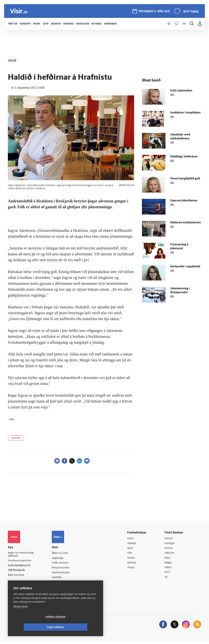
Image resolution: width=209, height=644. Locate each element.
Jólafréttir (16, 438)
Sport (133, 549)
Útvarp (134, 569)
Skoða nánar (21, 617)
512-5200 (67, 553)
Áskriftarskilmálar (66, 573)
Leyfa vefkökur (79, 627)
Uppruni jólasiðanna (184, 201)
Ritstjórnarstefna (65, 568)
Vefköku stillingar (32, 627)
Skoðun (134, 559)
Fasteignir (172, 544)
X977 (169, 574)
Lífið (133, 554)
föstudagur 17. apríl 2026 (154, 12)
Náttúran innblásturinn (185, 223)
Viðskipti (135, 544)
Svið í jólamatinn (181, 91)
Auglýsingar (62, 558)
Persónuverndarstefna (21, 562)
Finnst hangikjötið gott (185, 179)
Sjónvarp (135, 564)
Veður (169, 559)
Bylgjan (170, 564)
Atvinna (170, 549)
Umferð (60, 583)
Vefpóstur (61, 588)
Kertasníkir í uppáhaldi (185, 267)
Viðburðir (172, 554)
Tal (168, 579)
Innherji (171, 538)
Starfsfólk (61, 578)
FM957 (170, 569)
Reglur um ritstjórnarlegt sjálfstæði (23, 555)
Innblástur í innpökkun (185, 113)
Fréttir (134, 538)
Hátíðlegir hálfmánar (184, 157)
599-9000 (20, 577)
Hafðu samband (65, 563)
